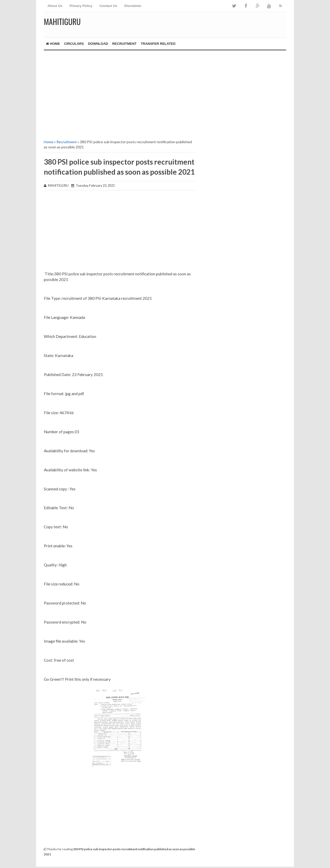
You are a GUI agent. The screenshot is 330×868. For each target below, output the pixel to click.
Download (98, 44)
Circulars (74, 44)
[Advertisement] (120, 94)
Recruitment (124, 44)
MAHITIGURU (62, 22)
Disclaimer (133, 6)
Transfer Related (158, 44)
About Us (55, 6)
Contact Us (108, 6)
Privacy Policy (81, 6)
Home (53, 44)
